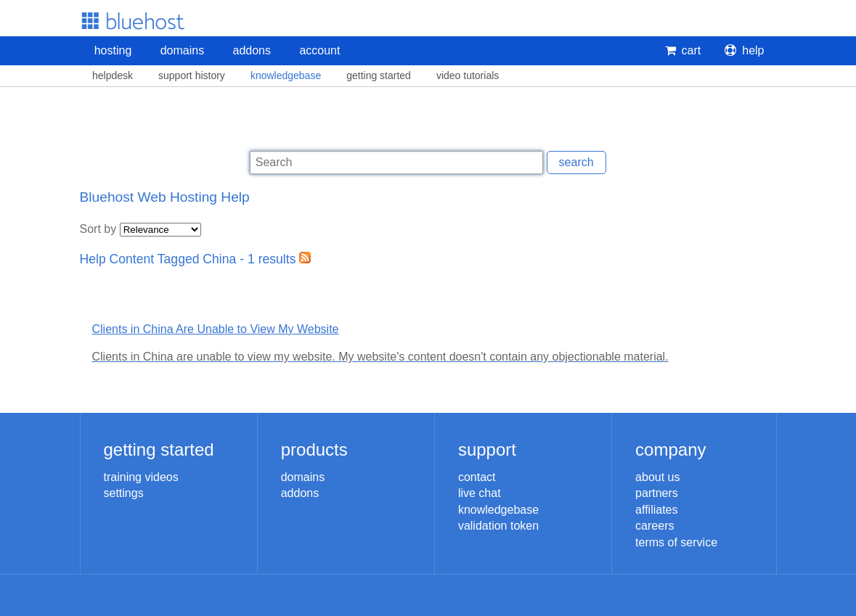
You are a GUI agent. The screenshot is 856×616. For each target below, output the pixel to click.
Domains (182, 50)
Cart (683, 50)
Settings (124, 493)
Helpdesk (113, 75)
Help (744, 50)
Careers (655, 526)
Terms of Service (676, 542)
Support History (192, 75)
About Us (657, 477)
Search (576, 162)
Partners (657, 493)
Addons (252, 50)
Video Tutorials (468, 75)
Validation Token (498, 526)
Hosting (113, 50)
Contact (477, 477)
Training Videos (141, 477)
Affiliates (656, 510)
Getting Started (379, 75)
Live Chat (480, 493)
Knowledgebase (286, 75)
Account (319, 50)
